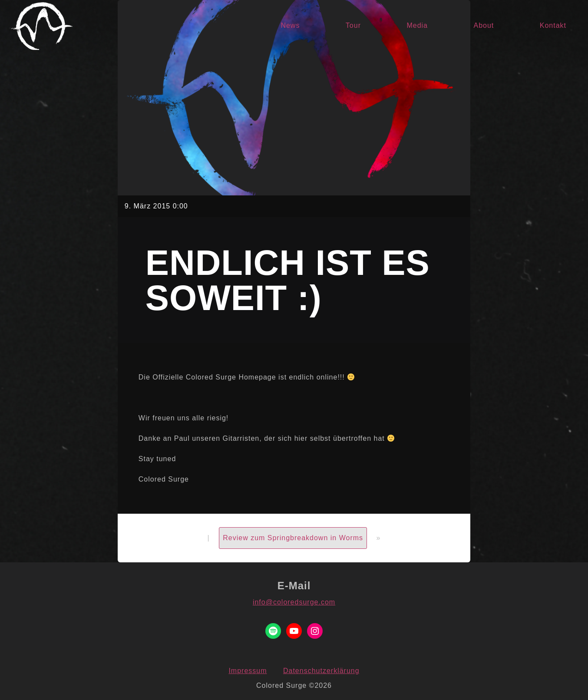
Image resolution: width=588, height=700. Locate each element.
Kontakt (553, 25)
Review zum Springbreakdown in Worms (293, 538)
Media (417, 25)
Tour (353, 25)
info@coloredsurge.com (294, 602)
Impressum (248, 671)
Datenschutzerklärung (321, 671)
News (290, 25)
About (484, 25)
